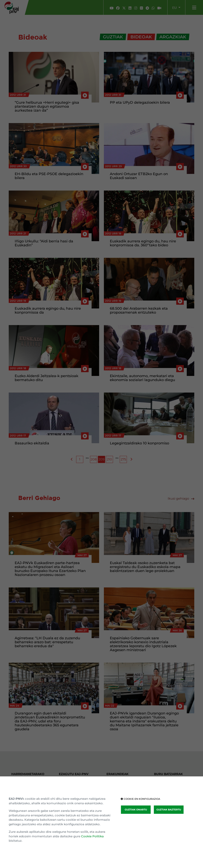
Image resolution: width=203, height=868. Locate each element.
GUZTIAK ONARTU (136, 810)
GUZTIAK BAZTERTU (169, 810)
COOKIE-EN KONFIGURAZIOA (140, 799)
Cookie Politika (92, 836)
